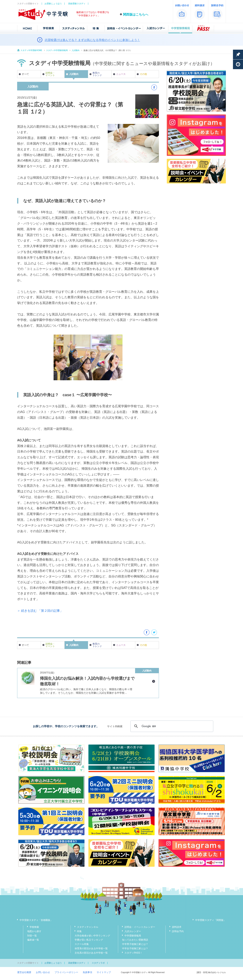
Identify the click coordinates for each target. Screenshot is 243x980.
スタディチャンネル (88, 927)
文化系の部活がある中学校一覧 (91, 953)
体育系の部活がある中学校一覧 (91, 948)
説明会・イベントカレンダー (140, 927)
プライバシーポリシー (66, 972)
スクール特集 (82, 944)
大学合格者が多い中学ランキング (92, 936)
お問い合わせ (43, 972)
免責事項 (87, 972)
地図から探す (34, 931)
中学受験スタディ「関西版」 (211, 920)
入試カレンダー (133, 931)
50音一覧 (32, 936)
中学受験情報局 (133, 936)
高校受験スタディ (77, 4)
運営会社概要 (24, 972)
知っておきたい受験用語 (135, 940)
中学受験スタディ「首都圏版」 (36, 920)
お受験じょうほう (53, 4)
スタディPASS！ (133, 953)
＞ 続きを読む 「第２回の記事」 (40, 611)
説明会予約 (178, 931)
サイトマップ (104, 972)
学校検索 (34, 927)
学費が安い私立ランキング (89, 940)
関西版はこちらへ (136, 14)
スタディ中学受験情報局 (57, 50)
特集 (79, 931)
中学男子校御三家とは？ (135, 944)
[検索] (171, 726)
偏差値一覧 (33, 940)
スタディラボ (98, 963)
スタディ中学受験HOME (31, 50)
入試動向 (76, 50)
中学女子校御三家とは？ (135, 948)
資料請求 (177, 927)
